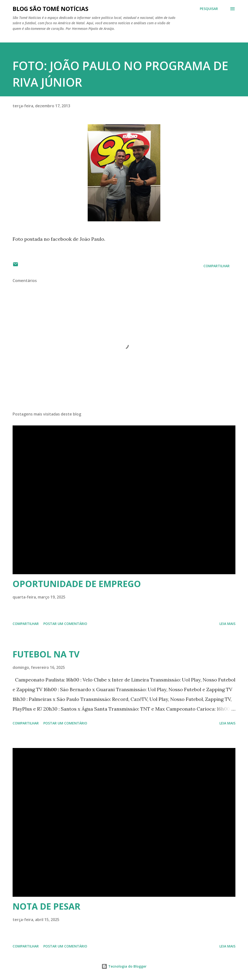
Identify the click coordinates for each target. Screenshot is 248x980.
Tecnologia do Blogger (124, 966)
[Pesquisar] (209, 9)
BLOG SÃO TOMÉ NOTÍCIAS (50, 9)
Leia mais (227, 624)
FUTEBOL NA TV (46, 654)
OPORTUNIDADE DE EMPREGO (77, 584)
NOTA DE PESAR (46, 906)
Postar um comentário (65, 624)
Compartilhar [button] (217, 266)
